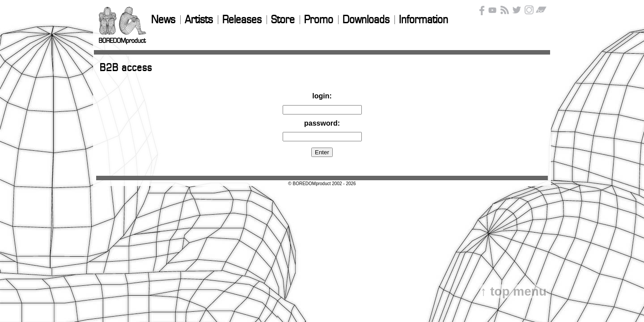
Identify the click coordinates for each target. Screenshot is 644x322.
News (163, 20)
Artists (199, 20)
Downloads (366, 20)
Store (283, 20)
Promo (319, 20)
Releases (242, 20)
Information (424, 20)
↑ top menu (513, 291)
